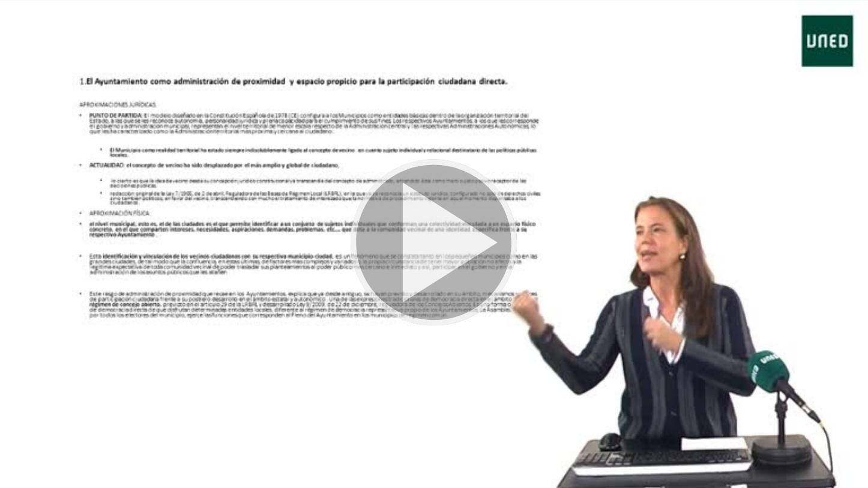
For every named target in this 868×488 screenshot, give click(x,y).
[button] (434, 244)
